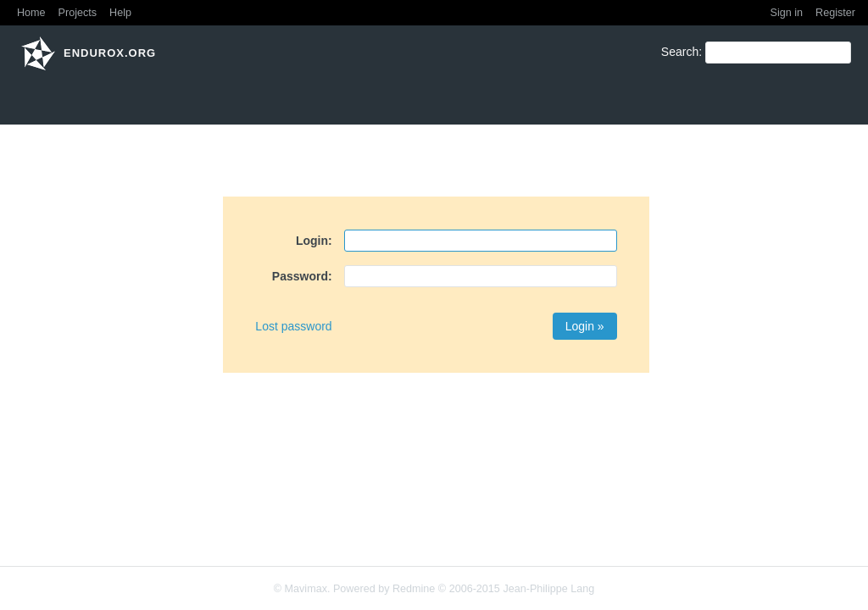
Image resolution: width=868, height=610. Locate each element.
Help (120, 13)
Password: (302, 276)
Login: (314, 241)
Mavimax (306, 589)
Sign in (787, 13)
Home (31, 13)
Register (835, 13)
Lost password (293, 326)
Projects (78, 13)
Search (680, 52)
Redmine (414, 589)
